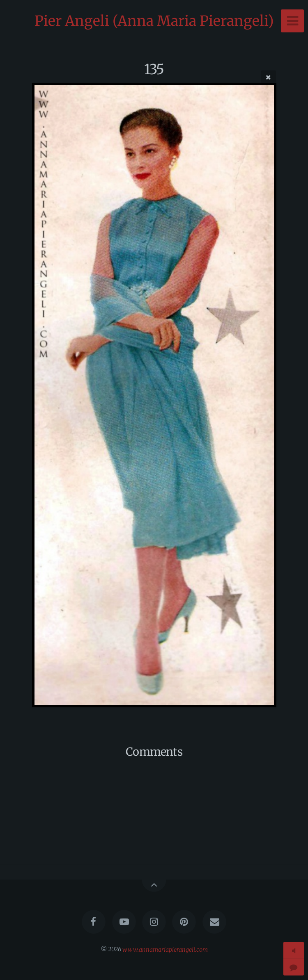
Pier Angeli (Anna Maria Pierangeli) (154, 21)
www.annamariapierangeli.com (165, 949)
